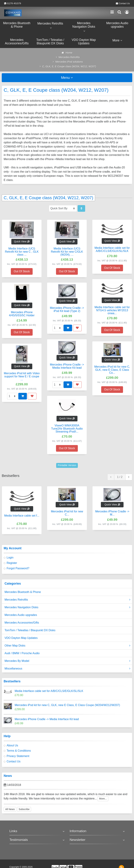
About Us (12, 745)
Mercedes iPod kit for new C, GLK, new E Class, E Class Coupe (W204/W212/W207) (67, 705)
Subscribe (24, 809)
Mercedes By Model (67, 661)
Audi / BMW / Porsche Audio (22, 653)
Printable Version (67, 465)
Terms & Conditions (19, 751)
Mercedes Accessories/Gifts (22, 623)
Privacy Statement (18, 756)
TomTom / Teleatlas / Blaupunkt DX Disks (30, 630)
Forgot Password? (18, 568)
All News (10, 809)
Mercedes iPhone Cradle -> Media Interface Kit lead (47, 719)
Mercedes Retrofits (67, 600)
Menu (67, 78)
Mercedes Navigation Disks (67, 607)
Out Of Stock (22, 271)
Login (10, 558)
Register (12, 563)
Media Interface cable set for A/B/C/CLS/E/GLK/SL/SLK (49, 691)
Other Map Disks (67, 646)
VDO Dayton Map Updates (21, 638)
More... (103, 799)
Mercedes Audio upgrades (21, 615)
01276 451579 (14, 3)
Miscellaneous (67, 669)
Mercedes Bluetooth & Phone (23, 592)
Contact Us (124, 3)
